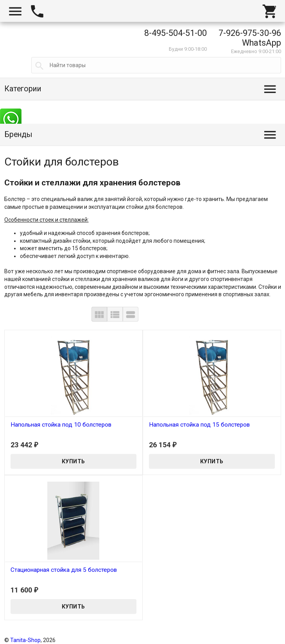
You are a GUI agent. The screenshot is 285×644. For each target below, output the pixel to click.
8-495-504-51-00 (176, 33)
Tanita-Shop (25, 640)
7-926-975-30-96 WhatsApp (250, 38)
